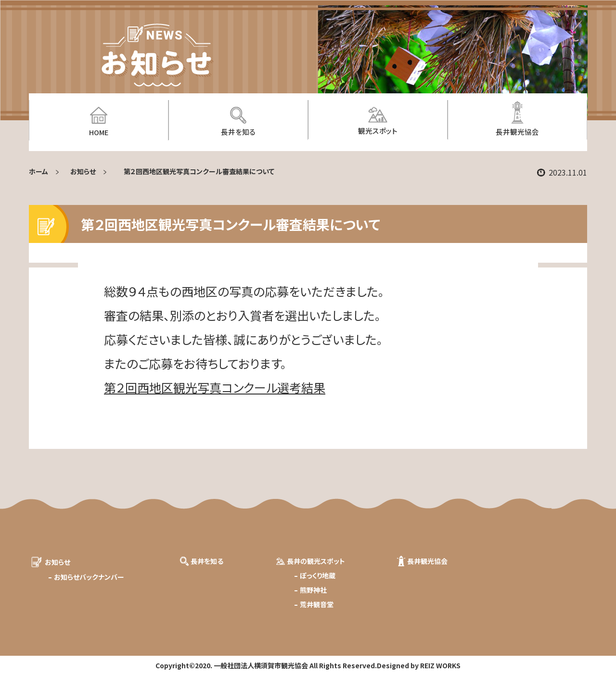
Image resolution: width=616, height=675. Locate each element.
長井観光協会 (427, 561)
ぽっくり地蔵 (318, 575)
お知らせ (83, 171)
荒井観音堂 (317, 604)
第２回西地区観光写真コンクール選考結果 (215, 387)
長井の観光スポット (316, 561)
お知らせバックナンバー (89, 577)
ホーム (38, 171)
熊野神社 (313, 590)
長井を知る (207, 561)
